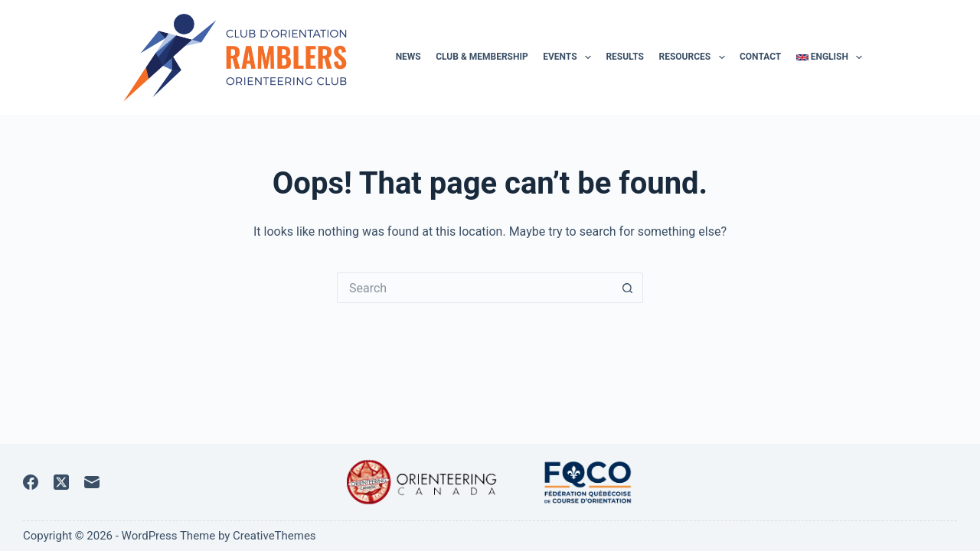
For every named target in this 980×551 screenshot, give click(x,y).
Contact (760, 57)
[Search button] (628, 288)
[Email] (92, 482)
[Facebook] (31, 482)
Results (625, 57)
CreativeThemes (274, 536)
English (830, 57)
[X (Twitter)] (61, 482)
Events (570, 57)
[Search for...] (475, 288)
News (408, 57)
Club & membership (482, 57)
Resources (694, 57)
